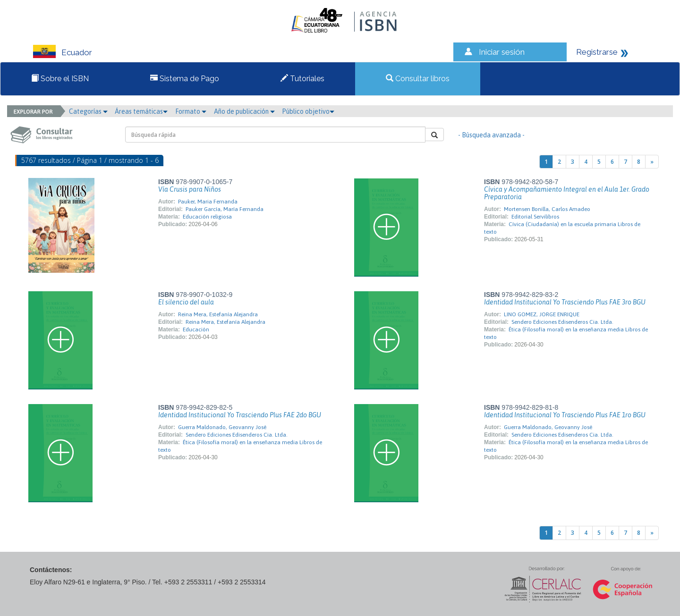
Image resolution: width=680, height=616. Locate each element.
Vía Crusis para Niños (190, 189)
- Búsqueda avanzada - (491, 135)
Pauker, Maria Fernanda (208, 202)
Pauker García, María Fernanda (225, 209)
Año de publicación (244, 111)
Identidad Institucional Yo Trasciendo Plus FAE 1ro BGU (565, 415)
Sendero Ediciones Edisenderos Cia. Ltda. (562, 322)
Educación (196, 329)
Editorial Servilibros (535, 217)
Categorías (88, 111)
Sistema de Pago (185, 79)
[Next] (652, 162)
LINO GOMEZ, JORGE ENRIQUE (542, 314)
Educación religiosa (207, 217)
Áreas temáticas (141, 111)
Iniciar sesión (502, 52)
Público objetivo (308, 111)
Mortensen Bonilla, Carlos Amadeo (547, 209)
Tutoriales (302, 79)
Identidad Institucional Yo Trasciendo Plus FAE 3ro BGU (565, 302)
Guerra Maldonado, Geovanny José (222, 427)
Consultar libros (418, 79)
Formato (191, 111)
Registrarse (597, 52)
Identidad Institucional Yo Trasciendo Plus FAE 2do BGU (240, 415)
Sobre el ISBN (60, 79)
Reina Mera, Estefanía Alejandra (218, 314)
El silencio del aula (186, 302)
